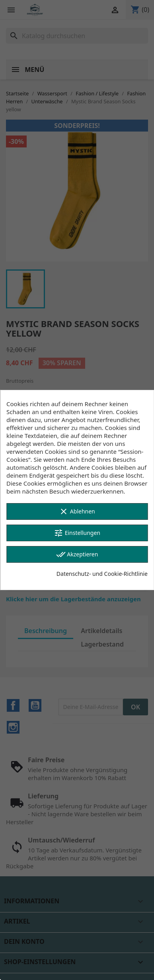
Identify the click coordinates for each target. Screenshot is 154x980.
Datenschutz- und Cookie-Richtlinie (102, 574)
